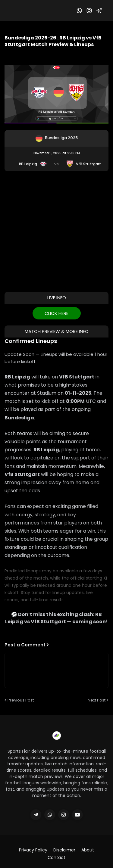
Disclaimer (64, 850)
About (88, 850)
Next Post (97, 700)
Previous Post (21, 700)
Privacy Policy (33, 850)
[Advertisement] (56, 231)
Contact (56, 858)
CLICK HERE (56, 313)
